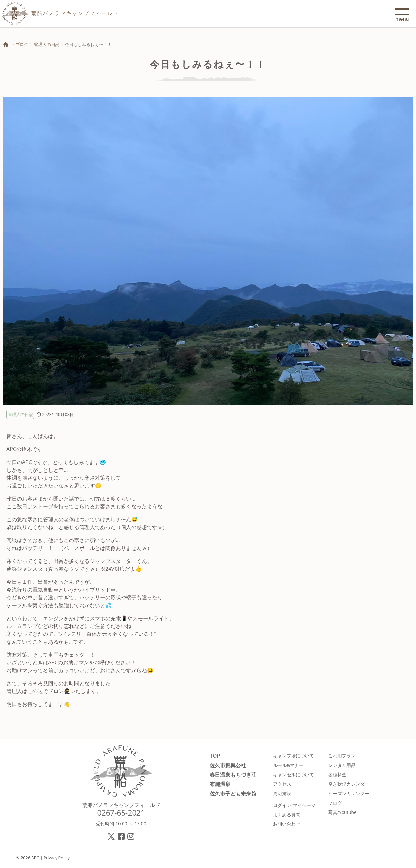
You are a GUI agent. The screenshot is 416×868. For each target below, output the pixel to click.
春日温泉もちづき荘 (233, 775)
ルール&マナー (288, 765)
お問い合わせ (287, 824)
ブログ (22, 44)
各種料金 (337, 775)
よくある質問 (287, 815)
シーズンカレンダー (349, 793)
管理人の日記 (47, 44)
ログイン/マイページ (294, 805)
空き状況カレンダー (349, 784)
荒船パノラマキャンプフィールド (121, 805)
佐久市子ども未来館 (233, 793)
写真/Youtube (342, 812)
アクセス (282, 784)
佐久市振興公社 (228, 765)
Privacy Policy (57, 858)
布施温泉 (220, 784)
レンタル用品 (342, 765)
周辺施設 (282, 793)
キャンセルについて (293, 775)
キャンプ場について (293, 756)
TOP (215, 756)
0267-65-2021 (121, 813)
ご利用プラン (342, 756)
